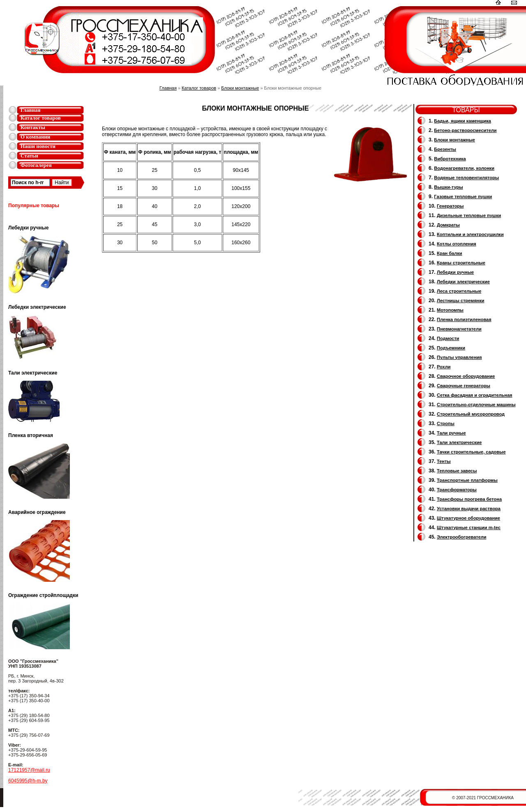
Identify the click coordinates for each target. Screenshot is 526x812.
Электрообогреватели (461, 537)
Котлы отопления (457, 244)
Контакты (33, 127)
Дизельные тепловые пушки (469, 215)
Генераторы (450, 206)
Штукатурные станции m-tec (469, 527)
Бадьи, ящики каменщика (463, 121)
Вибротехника (450, 159)
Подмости (448, 338)
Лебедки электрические (463, 282)
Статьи (29, 156)
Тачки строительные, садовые (471, 452)
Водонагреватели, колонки (464, 168)
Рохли (444, 367)
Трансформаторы (457, 490)
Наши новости (38, 146)
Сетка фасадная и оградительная (474, 395)
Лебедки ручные (455, 272)
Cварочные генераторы (464, 386)
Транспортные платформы (467, 480)
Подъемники (451, 348)
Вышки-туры (448, 187)
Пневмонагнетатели (459, 329)
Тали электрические (459, 442)
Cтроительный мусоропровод (471, 414)
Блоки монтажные (240, 88)
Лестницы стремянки (460, 301)
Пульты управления (459, 357)
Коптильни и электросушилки (470, 234)
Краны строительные (461, 263)
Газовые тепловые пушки (463, 197)
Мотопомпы (450, 310)
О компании (35, 137)
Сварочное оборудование (466, 376)
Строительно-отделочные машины (476, 405)
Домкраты (448, 225)
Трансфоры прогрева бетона (469, 499)
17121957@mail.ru (29, 770)
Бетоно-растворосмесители (465, 130)
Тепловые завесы (457, 471)
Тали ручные (451, 433)
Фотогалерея (36, 165)
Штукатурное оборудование (468, 518)
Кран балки (449, 253)
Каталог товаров (41, 118)
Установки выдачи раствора (469, 509)
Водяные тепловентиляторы (466, 178)
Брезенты (445, 149)
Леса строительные (459, 291)
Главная (31, 110)
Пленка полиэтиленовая (464, 319)
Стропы (446, 423)
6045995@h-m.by (28, 781)
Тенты (444, 461)
